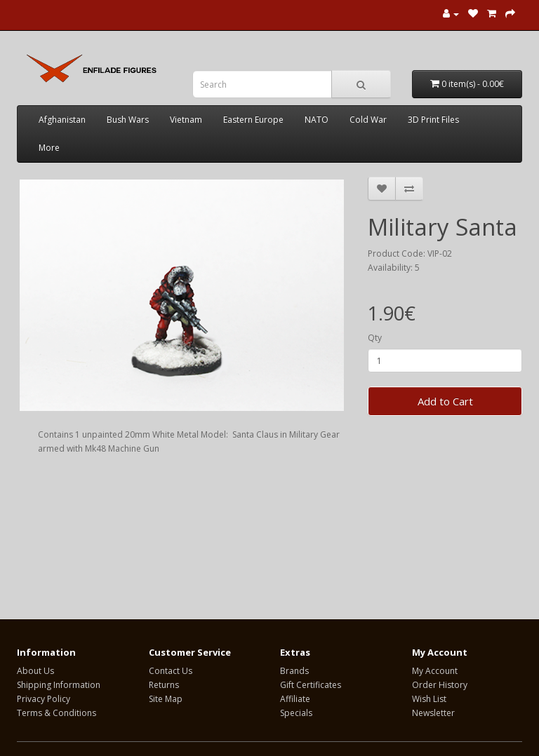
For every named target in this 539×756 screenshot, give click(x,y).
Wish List (429, 699)
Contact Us (171, 671)
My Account (435, 671)
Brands (294, 671)
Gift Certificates (311, 685)
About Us (35, 671)
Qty (375, 338)
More (49, 148)
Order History (440, 685)
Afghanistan (62, 120)
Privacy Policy (44, 699)
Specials (296, 713)
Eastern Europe (253, 120)
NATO (317, 120)
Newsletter (433, 713)
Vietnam (186, 120)
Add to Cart (445, 401)
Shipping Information (59, 685)
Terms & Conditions (56, 713)
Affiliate (295, 699)
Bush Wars (128, 120)
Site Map (166, 699)
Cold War (368, 120)
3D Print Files (433, 120)
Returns (164, 685)
